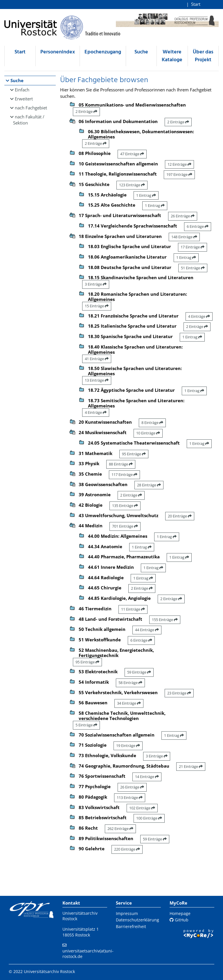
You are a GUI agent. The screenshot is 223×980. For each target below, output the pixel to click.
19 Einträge (128, 746)
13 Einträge (97, 380)
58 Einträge (130, 683)
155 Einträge (165, 620)
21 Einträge (191, 766)
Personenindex (58, 52)
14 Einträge (147, 777)
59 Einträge (139, 672)
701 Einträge (125, 526)
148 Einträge (184, 237)
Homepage (180, 913)
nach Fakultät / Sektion (29, 120)
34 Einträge (129, 703)
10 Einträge (148, 433)
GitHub (179, 920)
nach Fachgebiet (31, 108)
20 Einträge (180, 516)
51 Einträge (193, 268)
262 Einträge (120, 829)
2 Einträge (86, 111)
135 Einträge (125, 506)
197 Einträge (179, 174)
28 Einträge (149, 485)
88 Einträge (121, 464)
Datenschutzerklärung (137, 920)
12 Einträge (179, 164)
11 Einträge (133, 609)
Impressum (127, 913)
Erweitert (24, 99)
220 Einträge (127, 849)
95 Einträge (134, 454)
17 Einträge (193, 247)
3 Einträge (96, 284)
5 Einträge (86, 725)
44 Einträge (147, 630)
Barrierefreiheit (131, 926)
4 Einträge (199, 316)
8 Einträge (152, 423)
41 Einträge (97, 359)
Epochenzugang (103, 52)
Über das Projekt (203, 56)
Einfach (22, 90)
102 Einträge (142, 808)
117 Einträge (124, 474)
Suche (141, 52)
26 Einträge (183, 216)
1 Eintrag (146, 195)
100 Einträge (149, 818)
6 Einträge (198, 226)
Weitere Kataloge (172, 56)
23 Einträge (179, 693)
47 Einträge (132, 154)
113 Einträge (130, 797)
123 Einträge (132, 185)
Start (196, 4)
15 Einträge (97, 306)
